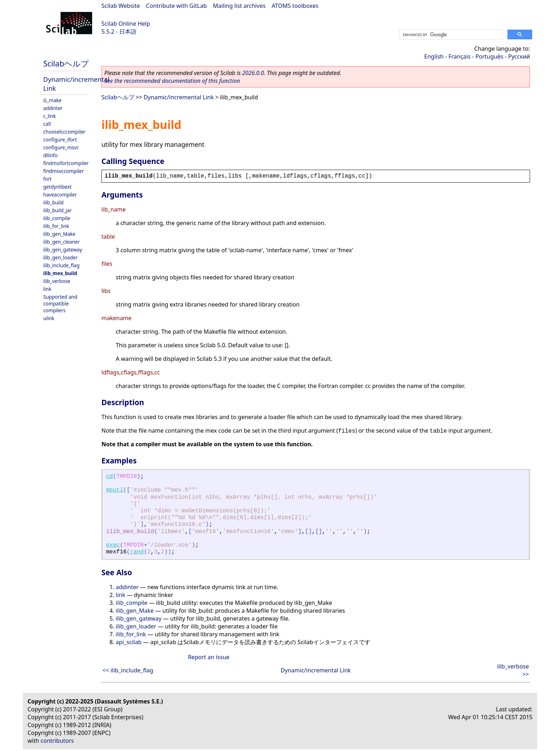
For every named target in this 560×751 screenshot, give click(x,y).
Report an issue (209, 657)
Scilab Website (121, 6)
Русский (519, 56)
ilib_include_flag (61, 265)
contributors (57, 741)
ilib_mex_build (60, 273)
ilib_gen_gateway (63, 250)
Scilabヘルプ (66, 63)
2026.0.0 (253, 73)
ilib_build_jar (57, 210)
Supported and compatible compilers (60, 304)
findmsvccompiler (64, 171)
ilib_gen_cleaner (61, 242)
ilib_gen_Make (59, 234)
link (47, 289)
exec (113, 545)
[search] (450, 35)
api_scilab (129, 642)
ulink (49, 318)
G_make (52, 100)
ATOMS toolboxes (295, 6)
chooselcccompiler (64, 132)
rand (137, 552)
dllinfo (50, 155)
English (434, 56)
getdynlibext (57, 187)
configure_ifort (60, 140)
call (47, 124)
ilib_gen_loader (60, 257)
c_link (49, 116)
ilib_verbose (57, 281)
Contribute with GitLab (176, 6)
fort (47, 179)
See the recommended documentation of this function (172, 81)
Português (489, 56)
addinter (53, 108)
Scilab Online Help (126, 24)
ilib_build (53, 202)
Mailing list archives (239, 6)
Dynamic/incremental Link (179, 97)
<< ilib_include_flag (128, 670)
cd (109, 477)
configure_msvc (61, 147)
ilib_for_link (56, 226)
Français (460, 56)
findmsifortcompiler (66, 163)
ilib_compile (57, 218)
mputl (115, 490)
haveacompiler (60, 195)
